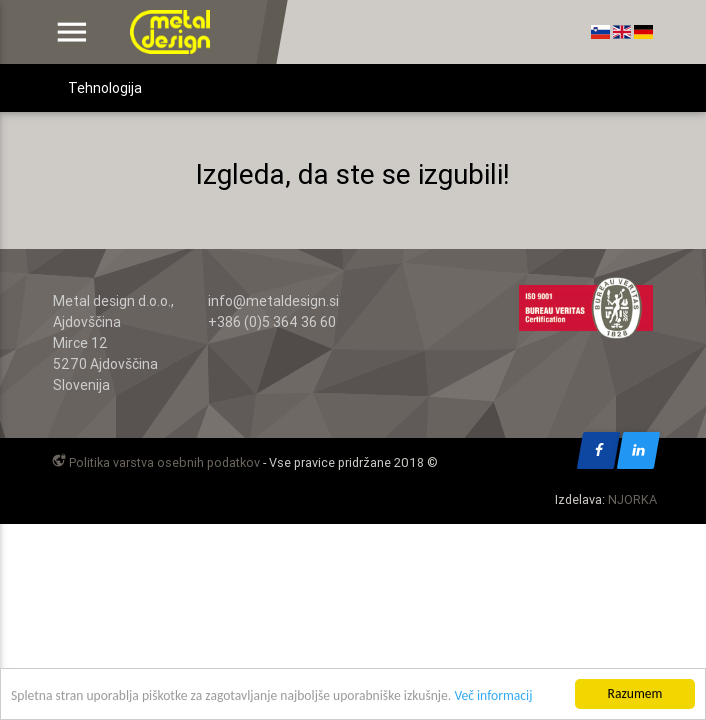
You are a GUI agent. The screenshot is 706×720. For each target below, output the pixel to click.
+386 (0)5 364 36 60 (272, 322)
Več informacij (493, 699)
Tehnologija (105, 88)
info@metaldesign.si (273, 301)
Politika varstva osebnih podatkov (154, 462)
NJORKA (632, 499)
